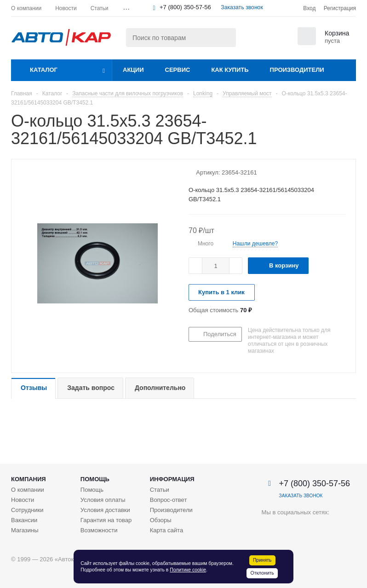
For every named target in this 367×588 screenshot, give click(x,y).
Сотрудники (27, 510)
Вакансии (24, 520)
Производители (297, 70)
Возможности (99, 530)
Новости (23, 500)
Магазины (25, 530)
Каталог (44, 70)
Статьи (160, 490)
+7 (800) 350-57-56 (185, 7)
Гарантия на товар (106, 520)
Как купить (230, 70)
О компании (28, 490)
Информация (172, 479)
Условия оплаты (103, 500)
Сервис (178, 70)
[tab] (33, 388)
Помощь (95, 479)
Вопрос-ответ (169, 500)
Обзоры (161, 520)
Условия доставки (105, 510)
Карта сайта (166, 530)
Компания (29, 479)
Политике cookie (188, 570)
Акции (133, 70)
